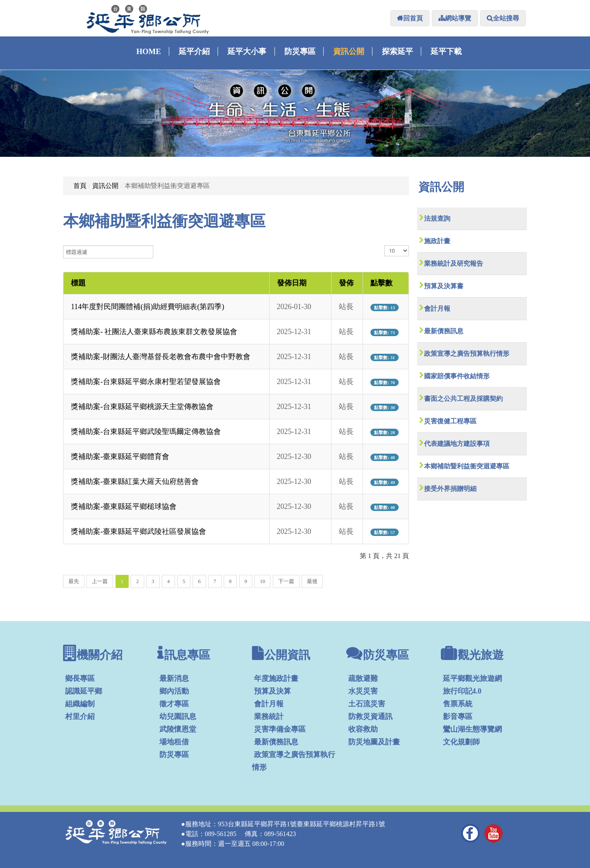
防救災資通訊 (370, 717)
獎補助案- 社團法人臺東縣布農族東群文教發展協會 (154, 332)
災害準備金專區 (280, 729)
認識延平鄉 (84, 691)
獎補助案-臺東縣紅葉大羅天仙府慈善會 (135, 481)
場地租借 (174, 742)
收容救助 (363, 729)
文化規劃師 (461, 742)
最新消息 (174, 678)
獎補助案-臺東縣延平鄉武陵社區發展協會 (138, 531)
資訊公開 (349, 51)
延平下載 (446, 51)
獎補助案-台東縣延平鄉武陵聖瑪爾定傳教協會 (146, 432)
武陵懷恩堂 (178, 729)
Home (149, 51)
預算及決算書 (444, 286)
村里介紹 (80, 717)
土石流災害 (367, 704)
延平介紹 (194, 51)
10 (262, 581)
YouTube (494, 833)
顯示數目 (385, 245)
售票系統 (458, 704)
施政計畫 (437, 241)
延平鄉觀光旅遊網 (472, 678)
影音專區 (458, 717)
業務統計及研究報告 (454, 263)
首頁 (80, 186)
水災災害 (363, 691)
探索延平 (397, 51)
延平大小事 (247, 51)
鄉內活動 (174, 691)
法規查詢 (437, 218)
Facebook (471, 833)
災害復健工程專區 (450, 421)
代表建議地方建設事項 (457, 444)
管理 (517, 836)
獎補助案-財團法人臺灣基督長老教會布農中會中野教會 (161, 357)
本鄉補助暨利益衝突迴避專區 (467, 466)
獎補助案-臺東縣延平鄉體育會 (120, 457)
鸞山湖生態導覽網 (472, 729)
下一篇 (286, 581)
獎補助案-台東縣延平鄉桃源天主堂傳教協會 (142, 407)
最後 (312, 581)
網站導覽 (458, 18)
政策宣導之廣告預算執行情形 (467, 354)
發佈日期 (292, 283)
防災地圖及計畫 (374, 742)
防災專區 (300, 51)
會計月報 (437, 309)
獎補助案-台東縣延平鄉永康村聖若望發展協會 (146, 382)
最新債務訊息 (444, 331)
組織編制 (80, 704)
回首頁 (413, 18)
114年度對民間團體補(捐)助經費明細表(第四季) (147, 307)
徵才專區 (174, 704)
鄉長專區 (80, 678)
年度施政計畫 (276, 678)
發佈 (346, 283)
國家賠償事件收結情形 (457, 376)
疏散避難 (363, 678)
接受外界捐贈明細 (450, 489)
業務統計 (269, 717)
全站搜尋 (506, 18)
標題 (78, 283)
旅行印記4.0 (462, 691)
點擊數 (381, 283)
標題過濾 (63, 245)
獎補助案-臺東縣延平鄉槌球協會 (124, 506)
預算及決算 (272, 691)
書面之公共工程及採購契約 (463, 399)
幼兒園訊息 (178, 717)
